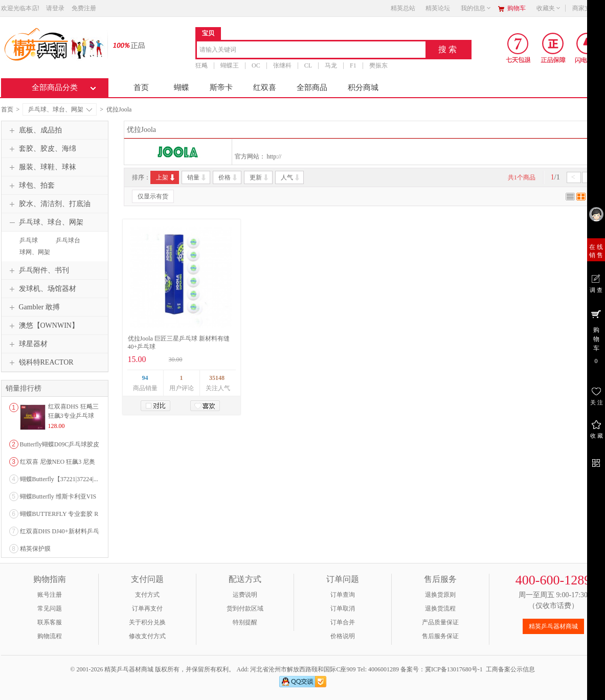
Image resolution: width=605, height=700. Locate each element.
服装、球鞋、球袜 (41, 167)
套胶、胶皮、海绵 (41, 149)
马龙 (331, 65)
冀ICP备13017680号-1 (454, 669)
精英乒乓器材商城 (553, 626)
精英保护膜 (35, 549)
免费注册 (84, 8)
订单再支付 (147, 608)
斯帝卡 (221, 87)
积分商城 (363, 87)
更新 (260, 177)
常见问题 (50, 608)
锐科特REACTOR (40, 363)
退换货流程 (440, 608)
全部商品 (312, 87)
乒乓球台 (68, 240)
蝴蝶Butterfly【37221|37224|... (59, 479)
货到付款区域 (245, 608)
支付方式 (147, 595)
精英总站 (403, 8)
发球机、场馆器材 (41, 289)
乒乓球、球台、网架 (60, 109)
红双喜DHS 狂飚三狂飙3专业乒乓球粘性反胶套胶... (73, 416)
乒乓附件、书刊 (38, 270)
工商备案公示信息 (510, 669)
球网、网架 (35, 252)
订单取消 (343, 608)
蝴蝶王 (230, 65)
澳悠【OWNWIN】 (43, 326)
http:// (274, 156)
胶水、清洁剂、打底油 (49, 204)
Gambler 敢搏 (33, 307)
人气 (291, 177)
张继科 (282, 65)
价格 (228, 177)
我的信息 (476, 8)
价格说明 (343, 636)
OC (256, 65)
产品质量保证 (440, 622)
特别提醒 (245, 622)
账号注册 (50, 595)
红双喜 (265, 87)
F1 (353, 65)
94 (145, 378)
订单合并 (343, 622)
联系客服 (50, 622)
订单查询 (343, 595)
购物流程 (50, 636)
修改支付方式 (147, 636)
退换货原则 (440, 595)
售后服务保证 (440, 636)
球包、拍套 (31, 186)
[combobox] (311, 50)
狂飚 (201, 65)
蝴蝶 (182, 87)
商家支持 (588, 8)
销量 (197, 177)
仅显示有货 (153, 196)
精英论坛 (438, 8)
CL (308, 65)
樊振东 (378, 65)
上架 (166, 177)
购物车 (517, 8)
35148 (217, 378)
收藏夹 (549, 8)
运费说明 (245, 595)
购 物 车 (596, 336)
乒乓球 (29, 240)
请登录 (55, 8)
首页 (141, 87)
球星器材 (27, 344)
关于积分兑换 (147, 622)
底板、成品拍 (34, 130)
